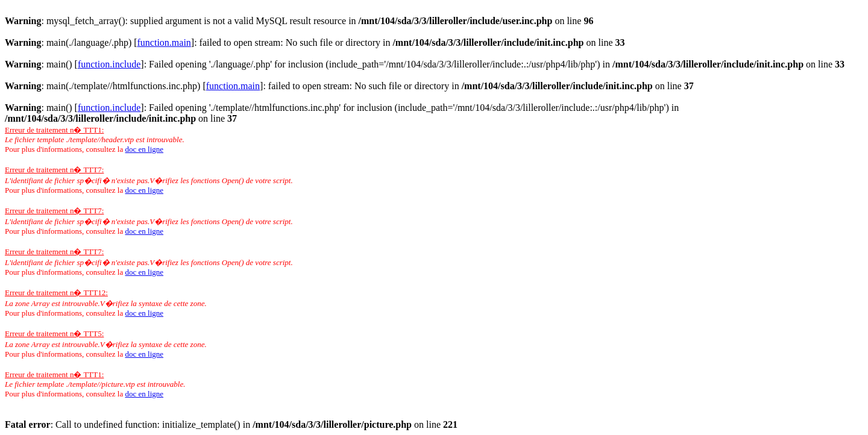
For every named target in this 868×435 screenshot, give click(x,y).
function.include (109, 64)
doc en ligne (144, 149)
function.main (164, 42)
